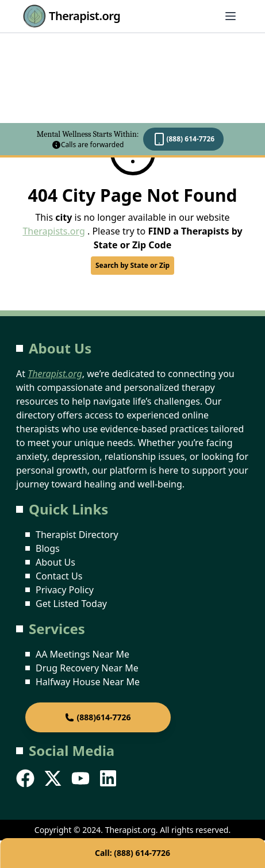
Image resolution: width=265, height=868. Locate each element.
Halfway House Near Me (88, 682)
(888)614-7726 (98, 717)
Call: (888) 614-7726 (132, 853)
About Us (55, 562)
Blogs (48, 548)
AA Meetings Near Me (82, 654)
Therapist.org (72, 16)
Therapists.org (53, 231)
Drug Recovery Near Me (87, 668)
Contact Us (59, 576)
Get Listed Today (71, 604)
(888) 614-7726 (183, 139)
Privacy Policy (65, 590)
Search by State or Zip (132, 265)
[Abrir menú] (231, 16)
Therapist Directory (77, 535)
